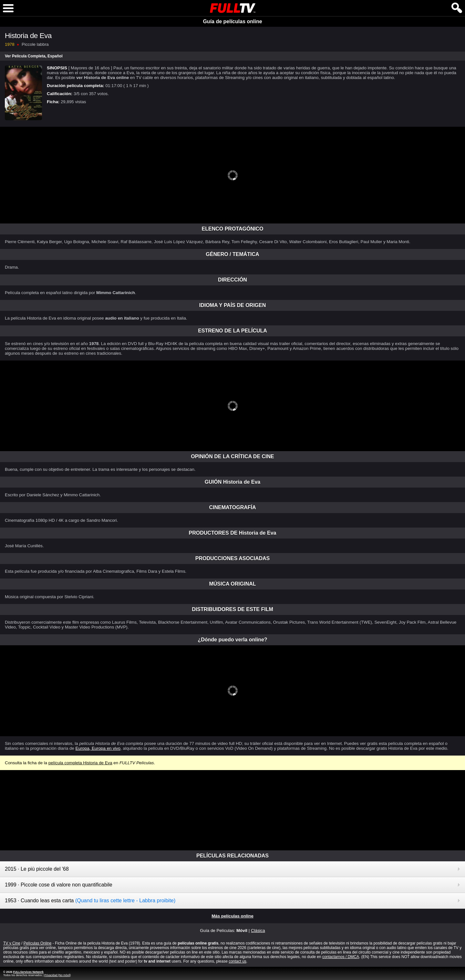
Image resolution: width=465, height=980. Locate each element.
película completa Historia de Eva (80, 763)
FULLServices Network (28, 972)
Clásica (258, 931)
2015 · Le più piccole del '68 (37, 869)
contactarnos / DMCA (341, 957)
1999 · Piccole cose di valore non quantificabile (59, 885)
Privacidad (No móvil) (57, 975)
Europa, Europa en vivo (98, 748)
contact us (238, 961)
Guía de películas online (232, 21)
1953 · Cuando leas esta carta (90, 901)
